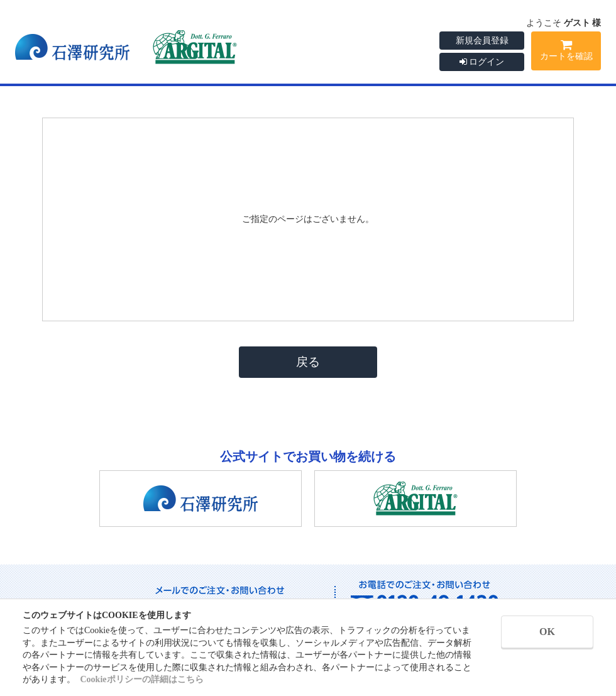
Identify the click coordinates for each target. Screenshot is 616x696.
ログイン (482, 62)
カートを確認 (566, 52)
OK (547, 632)
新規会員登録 (482, 41)
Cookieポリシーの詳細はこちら (142, 679)
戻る (308, 362)
